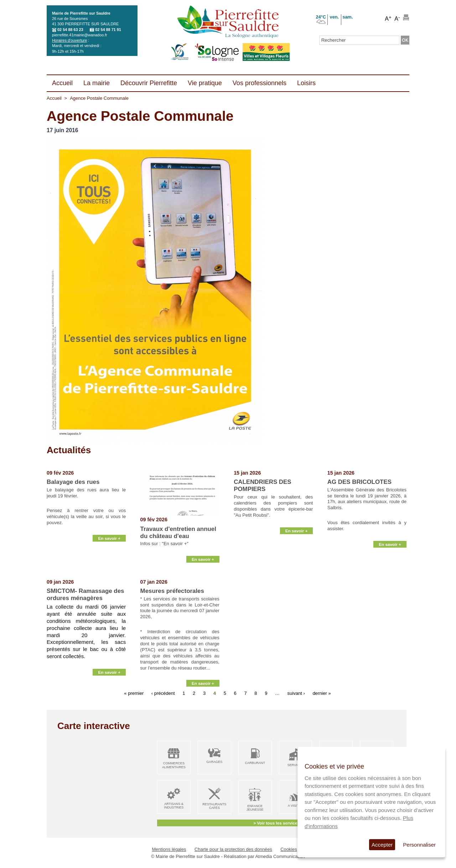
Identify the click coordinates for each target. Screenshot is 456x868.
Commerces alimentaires (174, 765)
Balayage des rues (73, 482)
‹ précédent (163, 693)
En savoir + (109, 571)
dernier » (322, 693)
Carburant (255, 763)
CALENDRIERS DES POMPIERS (262, 485)
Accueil (54, 98)
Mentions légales (169, 849)
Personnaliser (419, 845)
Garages (214, 762)
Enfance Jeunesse (255, 808)
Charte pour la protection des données (233, 849)
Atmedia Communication (280, 856)
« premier (134, 693)
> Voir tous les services (276, 823)
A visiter (296, 806)
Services (296, 765)
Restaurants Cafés (214, 806)
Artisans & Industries (174, 806)
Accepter (382, 845)
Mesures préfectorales (172, 591)
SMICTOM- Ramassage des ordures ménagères (85, 595)
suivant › (296, 693)
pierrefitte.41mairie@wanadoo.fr (80, 35)
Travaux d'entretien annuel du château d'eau (178, 533)
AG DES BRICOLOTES (359, 482)
